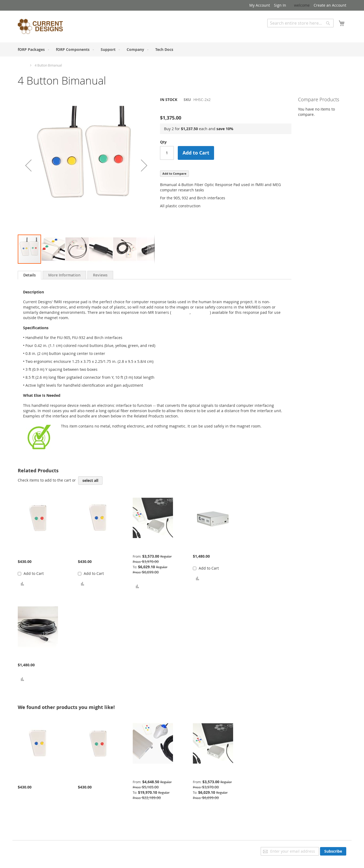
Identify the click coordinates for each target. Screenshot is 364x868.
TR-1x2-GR (201, 312)
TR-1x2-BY (180, 312)
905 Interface (205, 548)
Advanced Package (149, 774)
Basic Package (145, 548)
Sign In (280, 5)
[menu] (182, 49)
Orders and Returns (35, 864)
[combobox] (300, 23)
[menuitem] (32, 49)
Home (22, 65)
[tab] (30, 275)
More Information (64, 275)
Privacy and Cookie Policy (40, 850)
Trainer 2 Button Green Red (32, 551)
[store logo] (40, 27)
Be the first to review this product (190, 109)
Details (30, 275)
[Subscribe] (333, 851)
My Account (260, 5)
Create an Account (330, 5)
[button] (28, 166)
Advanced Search (283, 31)
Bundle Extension (33, 657)
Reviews (100, 275)
